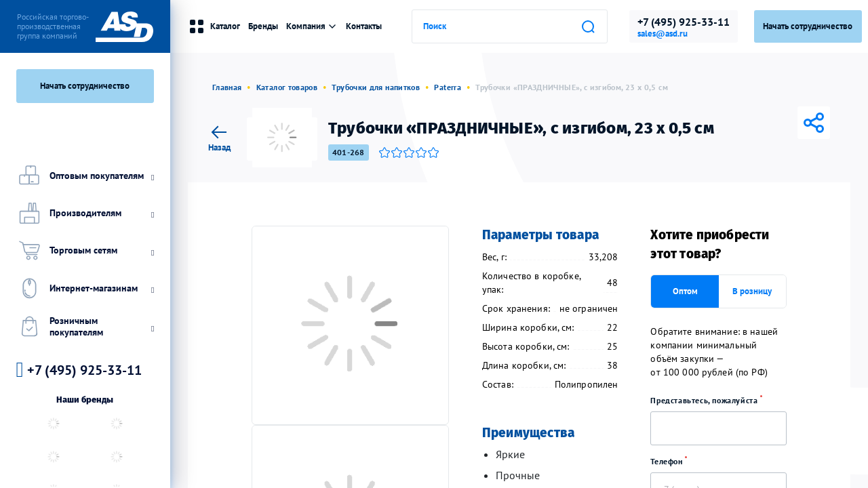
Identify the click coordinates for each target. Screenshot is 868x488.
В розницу (752, 291)
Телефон (673, 461)
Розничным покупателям (85, 326)
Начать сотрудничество (85, 86)
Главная (227, 87)
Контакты (364, 26)
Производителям (85, 213)
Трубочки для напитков (376, 87)
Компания (312, 26)
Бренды (263, 26)
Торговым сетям (85, 250)
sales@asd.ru (663, 34)
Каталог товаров (287, 87)
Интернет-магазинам (85, 288)
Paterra (448, 87)
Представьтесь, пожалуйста (711, 400)
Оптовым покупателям (85, 175)
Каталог (214, 26)
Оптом (685, 291)
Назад (219, 137)
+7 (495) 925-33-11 (684, 22)
